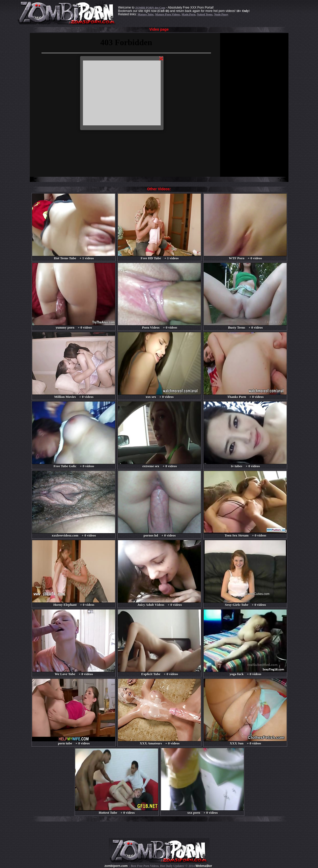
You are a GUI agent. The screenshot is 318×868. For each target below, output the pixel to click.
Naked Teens (205, 14)
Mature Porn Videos (168, 14)
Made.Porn (189, 14)
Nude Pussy (221, 14)
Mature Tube (146, 14)
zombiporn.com (116, 866)
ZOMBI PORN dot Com (150, 8)
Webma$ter (204, 866)
